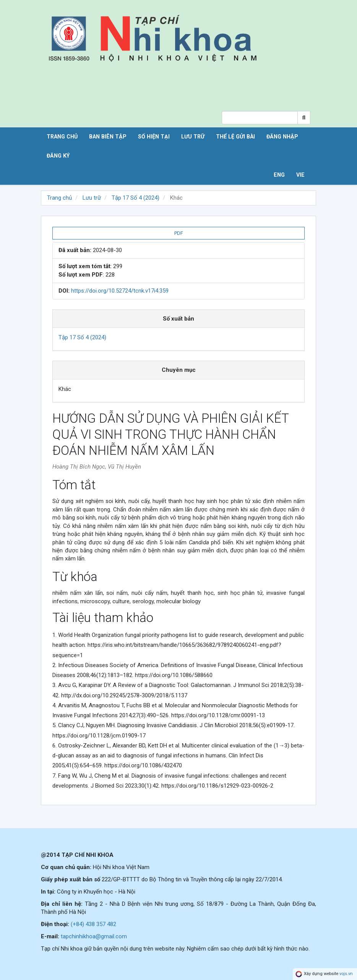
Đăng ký (58, 156)
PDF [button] (179, 233)
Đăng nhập (282, 137)
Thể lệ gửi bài (235, 137)
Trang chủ (62, 137)
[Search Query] (260, 118)
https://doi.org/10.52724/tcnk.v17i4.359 (120, 291)
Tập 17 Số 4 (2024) (135, 198)
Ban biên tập (108, 137)
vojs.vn (346, 974)
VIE (300, 175)
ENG (279, 175)
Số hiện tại (154, 137)
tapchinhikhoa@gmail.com (94, 936)
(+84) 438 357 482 (93, 924)
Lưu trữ (193, 137)
